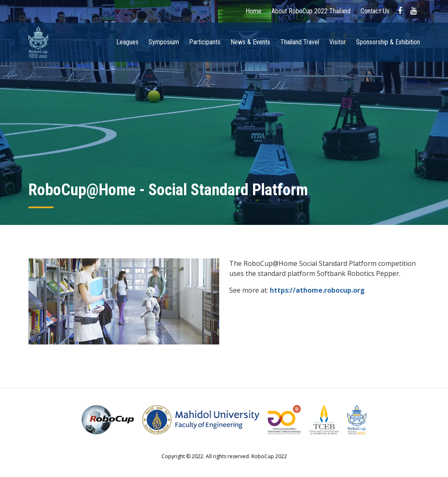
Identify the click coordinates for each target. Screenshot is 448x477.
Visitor (338, 42)
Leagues (127, 42)
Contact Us (375, 11)
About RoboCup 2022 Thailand (311, 11)
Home (253, 11)
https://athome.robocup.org (317, 290)
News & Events (250, 42)
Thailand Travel (300, 42)
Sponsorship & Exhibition (388, 42)
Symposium (164, 42)
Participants (205, 42)
